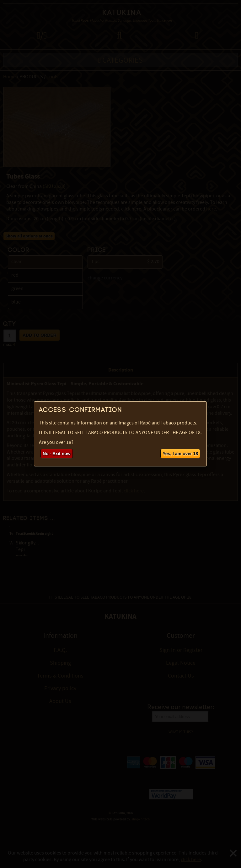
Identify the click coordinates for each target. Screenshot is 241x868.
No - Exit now (57, 454)
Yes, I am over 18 (180, 454)
